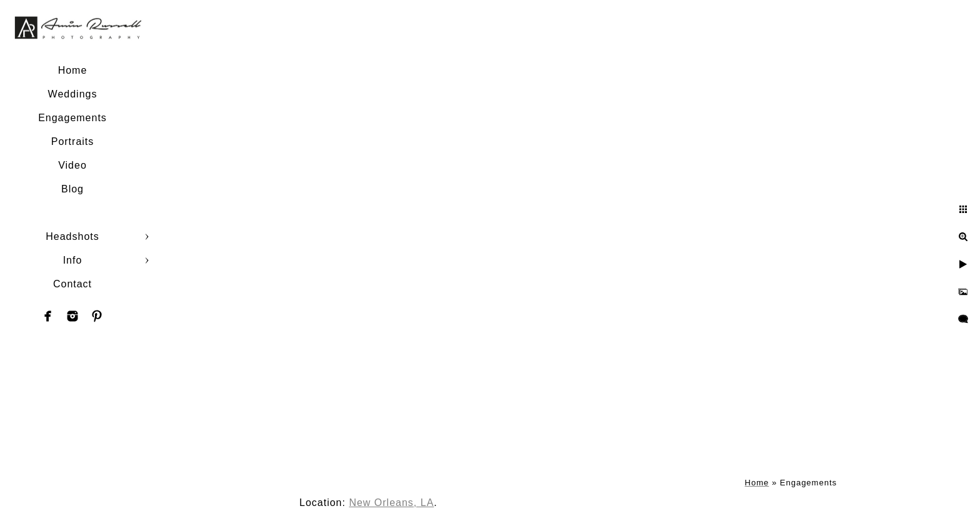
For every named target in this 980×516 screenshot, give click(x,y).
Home (73, 70)
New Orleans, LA (391, 503)
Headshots (72, 236)
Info (73, 260)
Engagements (72, 118)
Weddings (73, 94)
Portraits (73, 141)
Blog (72, 189)
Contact (72, 284)
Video (72, 165)
